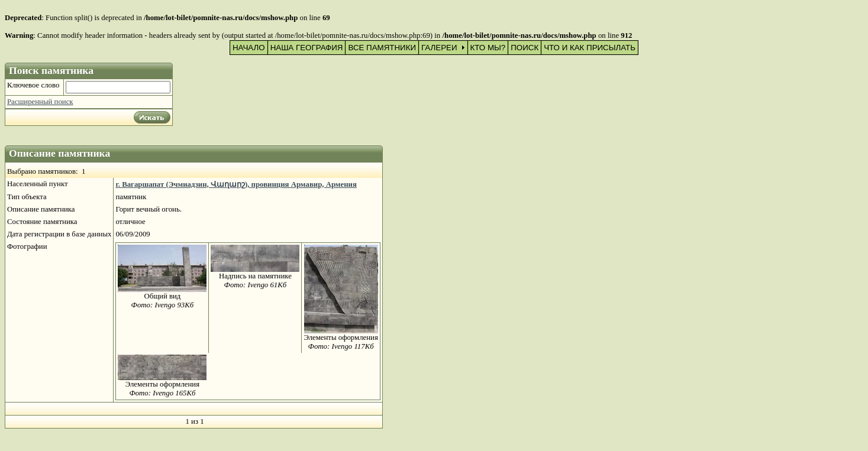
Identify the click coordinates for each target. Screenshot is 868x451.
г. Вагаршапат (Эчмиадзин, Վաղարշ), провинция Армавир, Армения (236, 184)
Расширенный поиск (40, 102)
